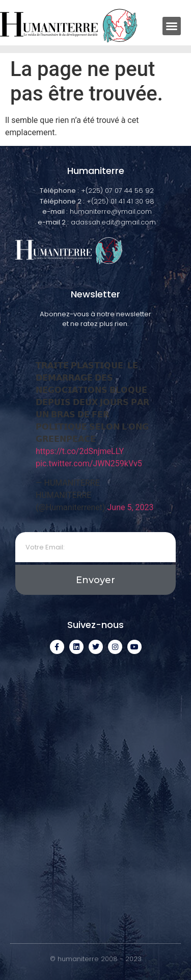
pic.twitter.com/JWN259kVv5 (89, 463)
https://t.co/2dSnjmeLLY (80, 451)
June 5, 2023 (131, 507)
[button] (172, 26)
